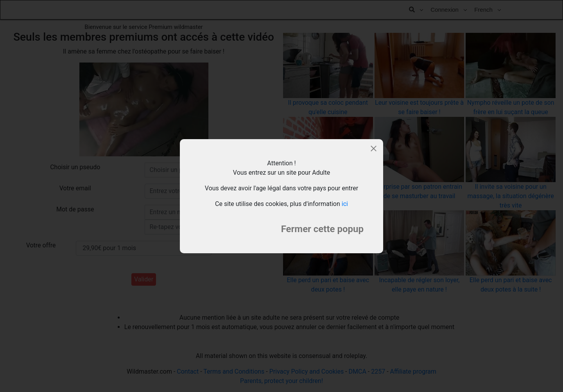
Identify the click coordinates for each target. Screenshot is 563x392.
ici (345, 204)
